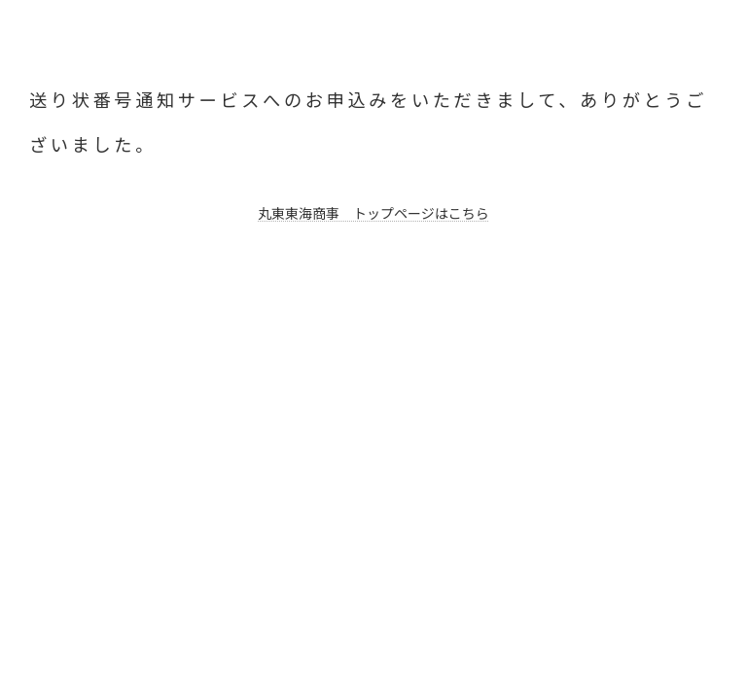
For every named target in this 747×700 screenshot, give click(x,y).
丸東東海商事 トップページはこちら (373, 213)
